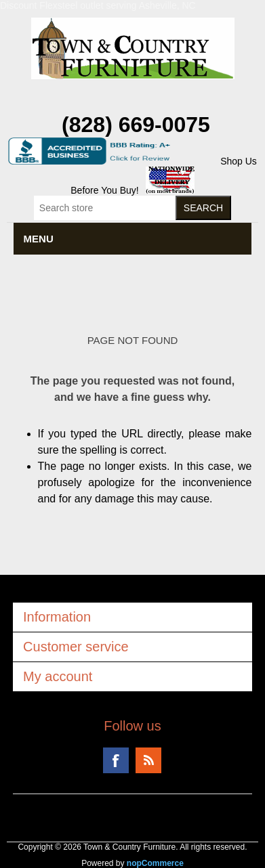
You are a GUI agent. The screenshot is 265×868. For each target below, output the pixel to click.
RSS (148, 760)
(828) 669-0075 (136, 125)
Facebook (116, 760)
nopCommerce (155, 863)
